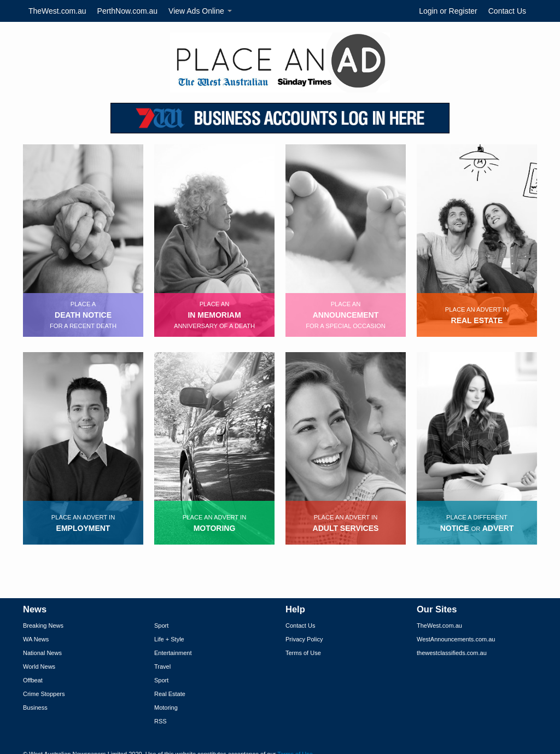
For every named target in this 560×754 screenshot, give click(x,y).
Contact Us (507, 11)
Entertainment (173, 653)
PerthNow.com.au (128, 11)
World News (39, 667)
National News (42, 653)
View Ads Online (200, 11)
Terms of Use (303, 653)
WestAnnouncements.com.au (456, 639)
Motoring (166, 708)
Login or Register (448, 11)
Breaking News (43, 626)
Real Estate (170, 694)
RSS (161, 721)
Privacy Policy (304, 639)
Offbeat (33, 680)
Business (35, 708)
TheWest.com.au (57, 11)
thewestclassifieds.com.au (452, 653)
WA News (36, 639)
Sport (161, 626)
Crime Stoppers (44, 694)
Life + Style (169, 639)
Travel (162, 667)
